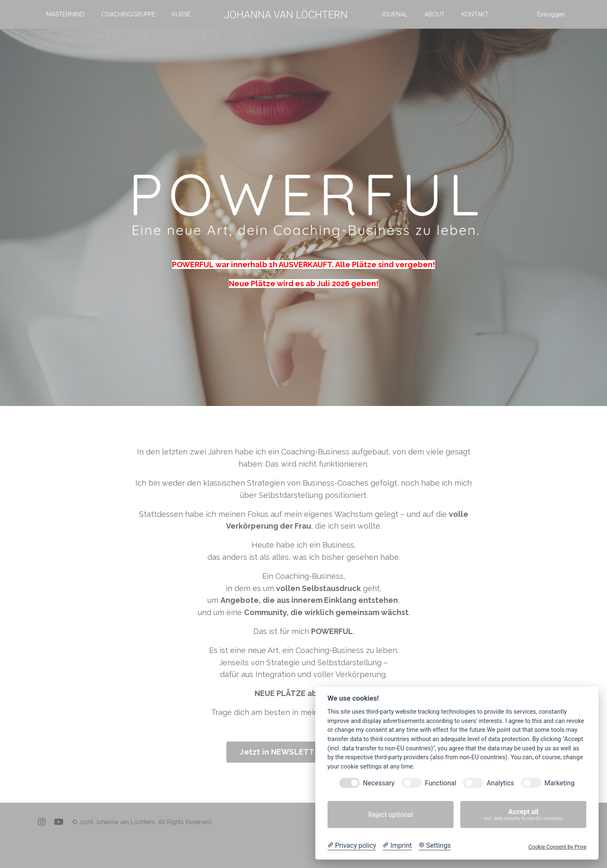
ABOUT (435, 14)
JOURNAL (394, 14)
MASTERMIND (65, 14)
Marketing (560, 783)
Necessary (379, 783)
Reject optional (390, 815)
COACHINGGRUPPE (128, 14)
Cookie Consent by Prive (557, 847)
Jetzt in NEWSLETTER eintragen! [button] (303, 752)
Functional (440, 783)
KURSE (181, 14)
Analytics (500, 783)
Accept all (523, 815)
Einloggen (551, 14)
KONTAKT (475, 14)
